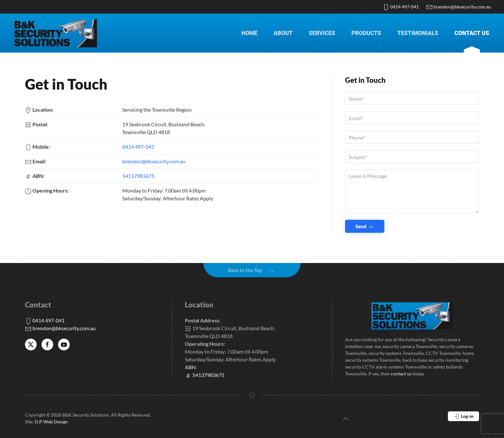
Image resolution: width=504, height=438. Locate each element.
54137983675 (138, 176)
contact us (401, 374)
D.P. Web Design (51, 422)
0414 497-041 (401, 7)
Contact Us (472, 33)
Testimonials (418, 33)
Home (249, 33)
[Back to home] (55, 33)
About (283, 33)
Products (366, 33)
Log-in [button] (463, 417)
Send (365, 227)
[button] (271, 271)
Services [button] (322, 33)
